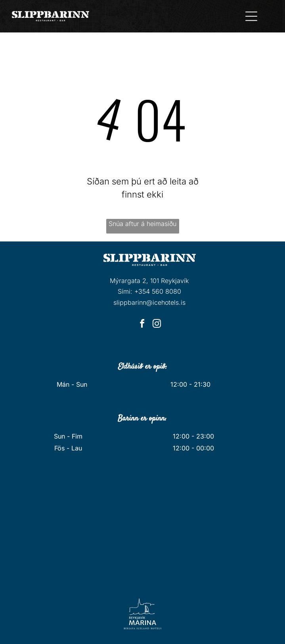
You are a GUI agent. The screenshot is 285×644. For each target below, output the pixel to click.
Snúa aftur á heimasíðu (142, 224)
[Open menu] (251, 16)
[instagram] (157, 325)
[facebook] (142, 325)
